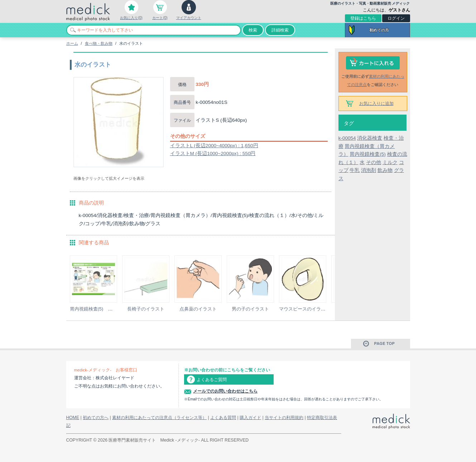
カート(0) (160, 18)
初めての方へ (96, 418)
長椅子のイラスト (146, 309)
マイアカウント (189, 18)
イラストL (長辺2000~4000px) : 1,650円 (214, 146)
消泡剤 (369, 170)
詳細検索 (280, 30)
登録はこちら (363, 18)
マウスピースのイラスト (305, 309)
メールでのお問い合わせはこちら (225, 391)
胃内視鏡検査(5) (368, 154)
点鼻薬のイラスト (198, 309)
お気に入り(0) (131, 18)
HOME (73, 418)
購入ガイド (250, 418)
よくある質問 (223, 418)
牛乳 (355, 170)
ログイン (396, 18)
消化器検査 (370, 138)
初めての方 (379, 30)
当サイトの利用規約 (284, 418)
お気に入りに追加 (376, 104)
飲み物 (385, 170)
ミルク (390, 162)
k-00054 (347, 138)
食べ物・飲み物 (99, 43)
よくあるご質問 (212, 380)
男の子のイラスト (250, 309)
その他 (374, 162)
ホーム (72, 43)
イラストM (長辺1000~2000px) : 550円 (213, 153)
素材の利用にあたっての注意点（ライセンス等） (159, 418)
